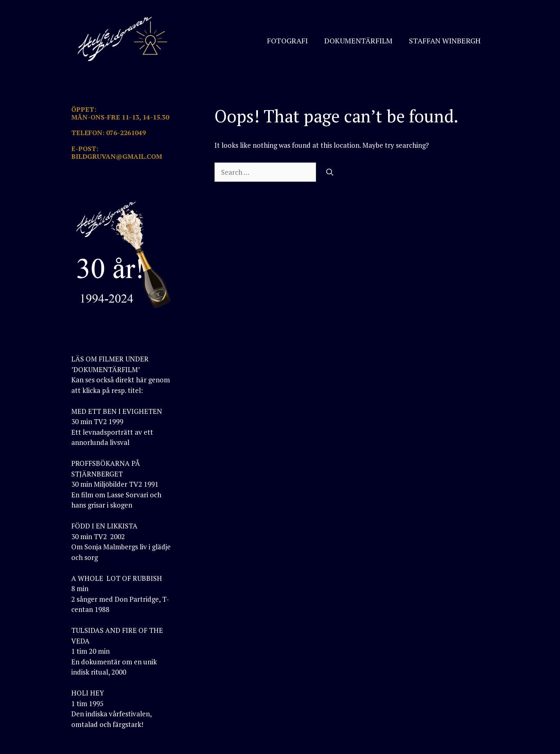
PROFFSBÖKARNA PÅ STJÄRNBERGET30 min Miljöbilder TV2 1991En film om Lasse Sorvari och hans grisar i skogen (116, 484)
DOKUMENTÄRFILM (358, 41)
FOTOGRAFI (287, 41)
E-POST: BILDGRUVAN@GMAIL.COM (117, 152)
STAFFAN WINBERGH (445, 41)
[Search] (330, 172)
